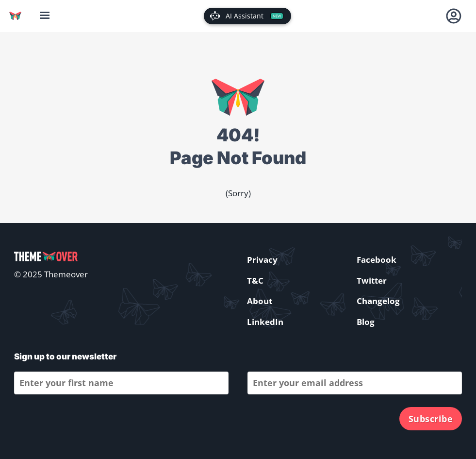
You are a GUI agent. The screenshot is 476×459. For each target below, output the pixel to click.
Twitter (372, 280)
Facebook (377, 260)
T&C (255, 280)
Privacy (262, 260)
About (260, 301)
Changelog (378, 301)
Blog (366, 322)
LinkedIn (265, 322)
